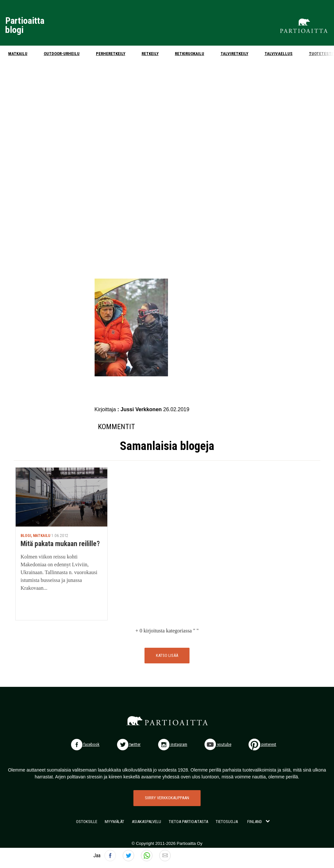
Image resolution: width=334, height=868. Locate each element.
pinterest (262, 744)
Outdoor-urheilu (62, 54)
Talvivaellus (279, 54)
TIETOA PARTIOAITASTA (188, 822)
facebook (85, 744)
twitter (129, 744)
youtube (218, 744)
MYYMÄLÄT (114, 822)
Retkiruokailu (190, 54)
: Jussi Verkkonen (140, 409)
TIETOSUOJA (227, 822)
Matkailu (18, 54)
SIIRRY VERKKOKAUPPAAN (167, 798)
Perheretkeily (111, 54)
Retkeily (150, 54)
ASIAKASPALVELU (146, 822)
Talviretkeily (234, 54)
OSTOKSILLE (87, 822)
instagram (173, 744)
